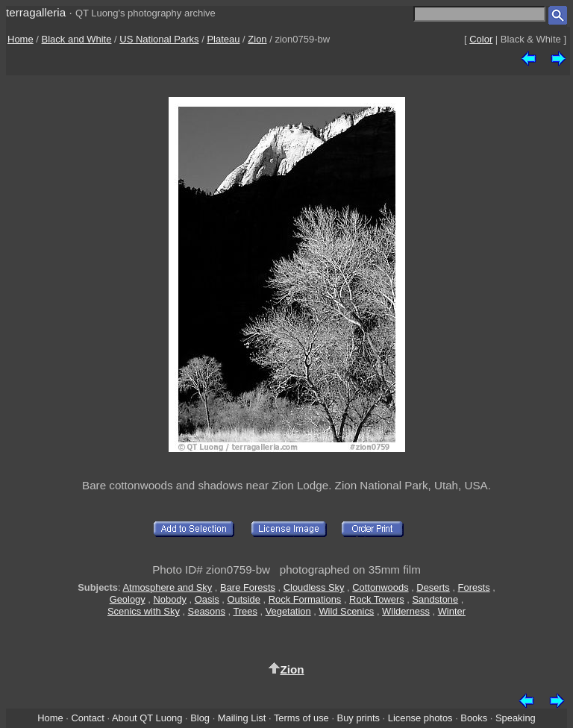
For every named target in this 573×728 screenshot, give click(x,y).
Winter (452, 611)
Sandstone (435, 599)
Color (481, 39)
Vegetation (288, 611)
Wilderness (406, 611)
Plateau (223, 39)
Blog (200, 718)
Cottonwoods (380, 587)
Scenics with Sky (144, 611)
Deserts (433, 587)
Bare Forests (248, 587)
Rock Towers (377, 599)
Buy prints (358, 718)
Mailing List (242, 718)
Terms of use (301, 718)
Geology (128, 599)
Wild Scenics (346, 611)
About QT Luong (147, 718)
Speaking (516, 718)
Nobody (170, 599)
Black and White (77, 39)
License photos (420, 718)
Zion (257, 39)
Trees (245, 611)
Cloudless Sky (314, 587)
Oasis (207, 599)
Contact (87, 718)
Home (21, 39)
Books (474, 718)
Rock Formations (305, 599)
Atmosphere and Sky (167, 587)
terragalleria (36, 12)
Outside (244, 599)
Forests (474, 587)
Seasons (207, 611)
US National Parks (159, 39)
